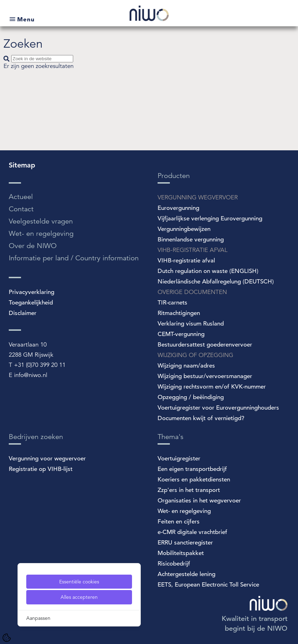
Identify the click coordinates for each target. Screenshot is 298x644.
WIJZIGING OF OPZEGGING (195, 355)
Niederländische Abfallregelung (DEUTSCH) (216, 282)
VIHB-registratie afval (186, 261)
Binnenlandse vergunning (191, 239)
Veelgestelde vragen (41, 221)
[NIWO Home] (149, 14)
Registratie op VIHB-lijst (41, 469)
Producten (174, 176)
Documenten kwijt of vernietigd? (201, 418)
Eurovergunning (178, 208)
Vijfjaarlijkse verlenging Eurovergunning (210, 218)
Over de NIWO (33, 246)
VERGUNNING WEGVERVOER (198, 197)
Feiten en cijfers (179, 522)
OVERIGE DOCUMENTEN (192, 292)
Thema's (171, 437)
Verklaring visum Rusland (191, 324)
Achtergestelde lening (186, 574)
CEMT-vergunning (181, 334)
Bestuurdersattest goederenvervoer (205, 345)
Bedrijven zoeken (36, 437)
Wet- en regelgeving (41, 234)
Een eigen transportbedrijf (192, 469)
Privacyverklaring (32, 292)
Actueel (21, 197)
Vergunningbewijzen (184, 229)
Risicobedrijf (174, 564)
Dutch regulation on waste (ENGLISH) (208, 271)
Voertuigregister (179, 458)
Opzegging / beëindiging (191, 397)
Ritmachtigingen (179, 313)
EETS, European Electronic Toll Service (208, 585)
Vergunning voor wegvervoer (47, 458)
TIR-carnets (172, 303)
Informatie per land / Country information (74, 258)
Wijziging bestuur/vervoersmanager (205, 376)
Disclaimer (23, 313)
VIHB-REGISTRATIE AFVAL (193, 250)
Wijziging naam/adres (186, 366)
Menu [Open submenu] (26, 19)
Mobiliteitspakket (181, 553)
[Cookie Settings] (7, 638)
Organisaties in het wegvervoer (199, 501)
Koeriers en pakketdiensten (194, 479)
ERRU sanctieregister (185, 543)
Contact (21, 209)
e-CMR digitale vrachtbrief (192, 532)
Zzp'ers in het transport (189, 490)
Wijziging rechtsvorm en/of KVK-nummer (212, 387)
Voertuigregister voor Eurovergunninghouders (218, 408)
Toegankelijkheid (31, 303)
